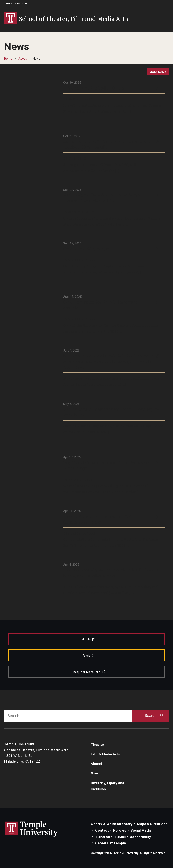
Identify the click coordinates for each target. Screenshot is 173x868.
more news (158, 72)
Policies (120, 830)
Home (8, 59)
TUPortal (103, 837)
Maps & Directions (152, 824)
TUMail (120, 837)
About (22, 59)
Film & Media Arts (105, 754)
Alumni (96, 764)
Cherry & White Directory (112, 824)
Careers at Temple (111, 843)
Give (94, 773)
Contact (102, 830)
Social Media (141, 830)
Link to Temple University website (31, 829)
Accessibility (140, 837)
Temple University (17, 4)
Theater (97, 745)
